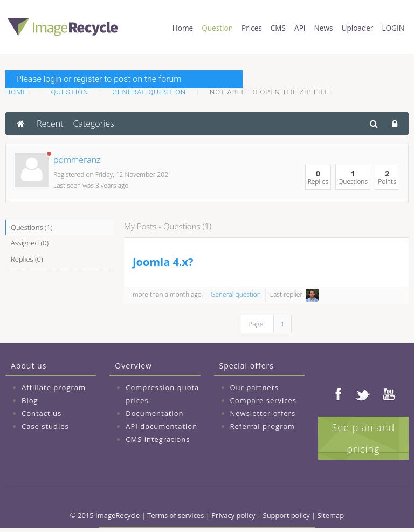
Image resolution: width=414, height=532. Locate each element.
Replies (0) (27, 259)
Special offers (247, 366)
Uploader (358, 28)
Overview (133, 366)
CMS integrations (158, 439)
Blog (30, 400)
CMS (278, 28)
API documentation (161, 426)
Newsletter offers (263, 413)
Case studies (45, 426)
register (88, 79)
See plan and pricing (363, 438)
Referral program (263, 426)
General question (149, 92)
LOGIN (393, 28)
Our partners (255, 387)
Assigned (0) (30, 243)
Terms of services (175, 515)
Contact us (42, 413)
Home (183, 28)
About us (29, 366)
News (324, 28)
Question (217, 28)
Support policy (287, 515)
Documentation (154, 413)
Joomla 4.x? (163, 262)
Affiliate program (54, 387)
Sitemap (331, 515)
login (53, 79)
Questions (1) (32, 227)
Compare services (264, 400)
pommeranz (77, 160)
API (300, 28)
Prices (252, 28)
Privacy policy (233, 515)
